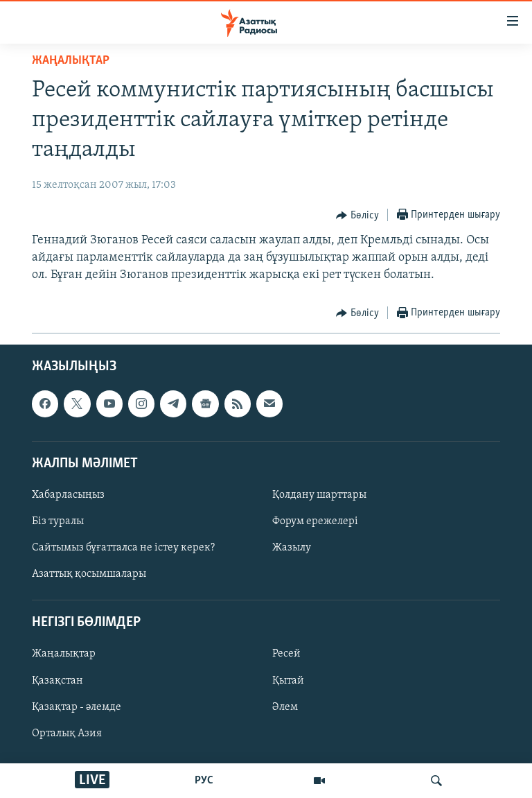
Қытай (288, 680)
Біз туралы (58, 521)
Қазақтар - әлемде (77, 706)
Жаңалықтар (64, 654)
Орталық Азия (67, 733)
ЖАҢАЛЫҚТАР (71, 61)
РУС (204, 781)
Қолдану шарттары (319, 495)
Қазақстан (57, 680)
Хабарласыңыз (68, 495)
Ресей (286, 654)
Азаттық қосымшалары (89, 574)
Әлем (285, 706)
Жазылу (292, 548)
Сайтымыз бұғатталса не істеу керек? (123, 548)
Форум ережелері (315, 521)
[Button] (357, 216)
